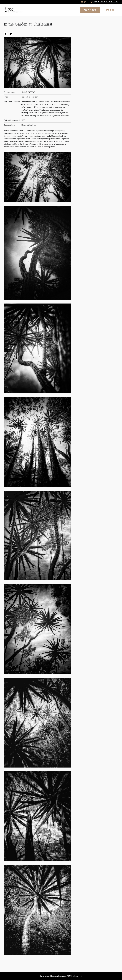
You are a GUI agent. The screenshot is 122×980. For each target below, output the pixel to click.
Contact (104, 2)
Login (116, 2)
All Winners (90, 10)
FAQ (111, 2)
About (96, 2)
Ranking (110, 10)
